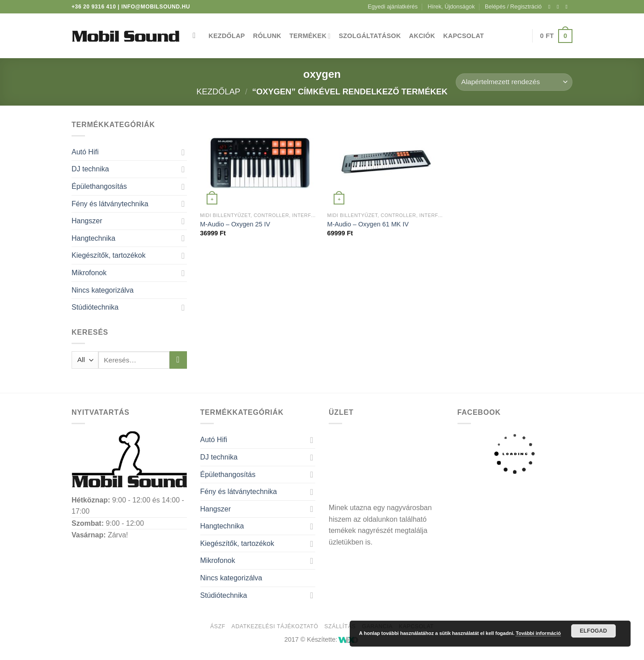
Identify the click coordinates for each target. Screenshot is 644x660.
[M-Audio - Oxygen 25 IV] (259, 163)
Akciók (422, 36)
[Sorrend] (514, 82)
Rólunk (267, 36)
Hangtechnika (93, 238)
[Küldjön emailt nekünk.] (568, 7)
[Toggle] (183, 152)
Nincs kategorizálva (103, 290)
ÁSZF (218, 626)
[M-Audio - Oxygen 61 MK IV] (386, 163)
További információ (538, 633)
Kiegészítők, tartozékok (108, 255)
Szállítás (340, 626)
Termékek (310, 36)
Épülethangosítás (99, 186)
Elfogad (593, 631)
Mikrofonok (89, 273)
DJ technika (90, 169)
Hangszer (87, 221)
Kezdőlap (227, 36)
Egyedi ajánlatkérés (393, 6)
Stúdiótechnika (95, 307)
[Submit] (178, 360)
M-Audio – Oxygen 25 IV (235, 224)
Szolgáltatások (370, 36)
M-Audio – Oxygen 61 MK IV (368, 224)
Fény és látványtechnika (110, 204)
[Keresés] (197, 36)
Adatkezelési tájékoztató (275, 626)
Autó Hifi (85, 152)
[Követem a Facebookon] (551, 7)
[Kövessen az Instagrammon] (559, 7)
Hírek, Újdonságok (451, 6)
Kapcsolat (464, 36)
